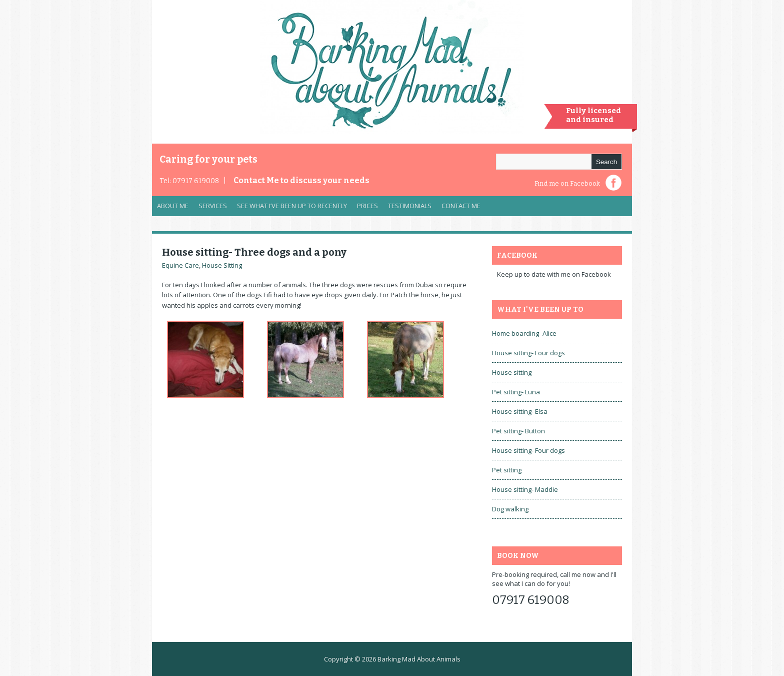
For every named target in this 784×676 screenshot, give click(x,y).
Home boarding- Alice (524, 333)
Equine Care (180, 265)
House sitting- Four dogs (528, 353)
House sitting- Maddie (525, 489)
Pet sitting (507, 470)
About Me (173, 206)
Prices (367, 206)
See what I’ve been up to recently (292, 206)
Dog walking (510, 509)
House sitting (512, 372)
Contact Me (301, 180)
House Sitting (222, 265)
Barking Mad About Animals (419, 659)
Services (210, 208)
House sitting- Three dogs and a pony (254, 252)
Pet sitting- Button (518, 431)
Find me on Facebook (567, 183)
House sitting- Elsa (520, 411)
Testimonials (410, 206)
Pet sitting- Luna (516, 392)
